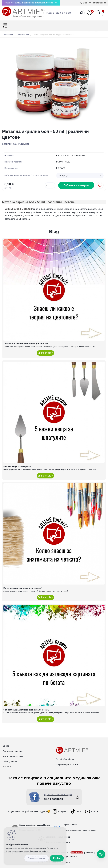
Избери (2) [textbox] (64, 175)
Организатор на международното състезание (79, 830)
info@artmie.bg (67, 759)
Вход (85, 3)
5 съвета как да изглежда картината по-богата (26, 710)
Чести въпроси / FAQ (13, 756)
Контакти (7, 767)
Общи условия (10, 761)
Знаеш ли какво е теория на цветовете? (26, 344)
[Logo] (23, 12)
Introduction (9, 35)
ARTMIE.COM (77, 853)
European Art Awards (70, 825)
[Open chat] (101, 854)
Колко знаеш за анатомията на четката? (23, 588)
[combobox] (80, 176)
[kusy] (50, 185)
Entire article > (45, 353)
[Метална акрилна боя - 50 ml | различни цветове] (54, 83)
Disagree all (37, 858)
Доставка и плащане (13, 751)
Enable (57, 858)
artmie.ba (89, 853)
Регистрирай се (99, 3)
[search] (81, 14)
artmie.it (74, 856)
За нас (6, 746)
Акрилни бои (23, 35)
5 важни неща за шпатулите (17, 466)
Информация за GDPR (67, 764)
